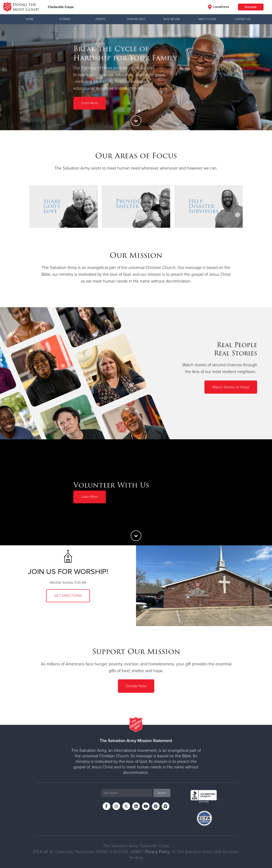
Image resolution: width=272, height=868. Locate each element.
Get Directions (68, 596)
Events (101, 19)
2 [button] (139, 111)
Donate (251, 7)
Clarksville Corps (61, 7)
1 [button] (133, 111)
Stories (65, 19)
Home (30, 19)
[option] (136, 77)
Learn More (90, 103)
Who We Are (172, 19)
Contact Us (243, 19)
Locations (219, 7)
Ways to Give (207, 19)
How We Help (136, 19)
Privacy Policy (157, 852)
